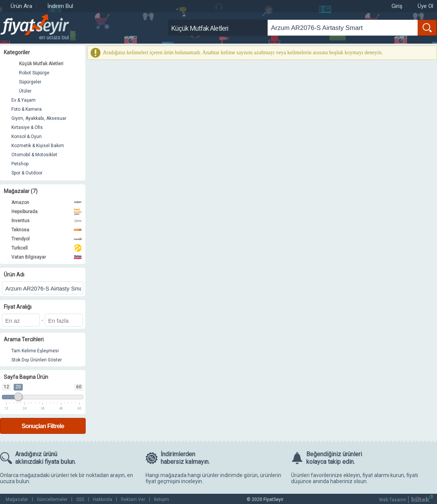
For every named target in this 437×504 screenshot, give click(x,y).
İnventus (46, 221)
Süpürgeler (30, 82)
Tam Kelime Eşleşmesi (35, 351)
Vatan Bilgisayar (46, 257)
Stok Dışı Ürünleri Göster (37, 360)
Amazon (46, 203)
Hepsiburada (46, 212)
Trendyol (46, 239)
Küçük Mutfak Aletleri (41, 64)
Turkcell (46, 248)
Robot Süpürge (34, 73)
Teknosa (46, 230)
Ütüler (25, 91)
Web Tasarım (393, 500)
